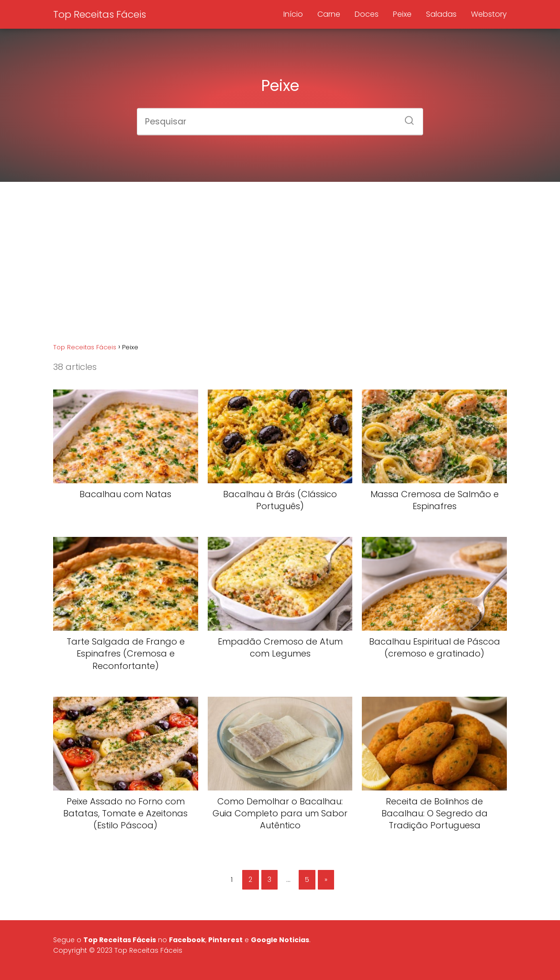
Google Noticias (280, 940)
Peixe (402, 14)
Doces (367, 14)
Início (293, 14)
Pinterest (225, 940)
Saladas (441, 14)
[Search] (406, 117)
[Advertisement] (280, 264)
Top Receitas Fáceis (100, 14)
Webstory (489, 14)
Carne (329, 14)
